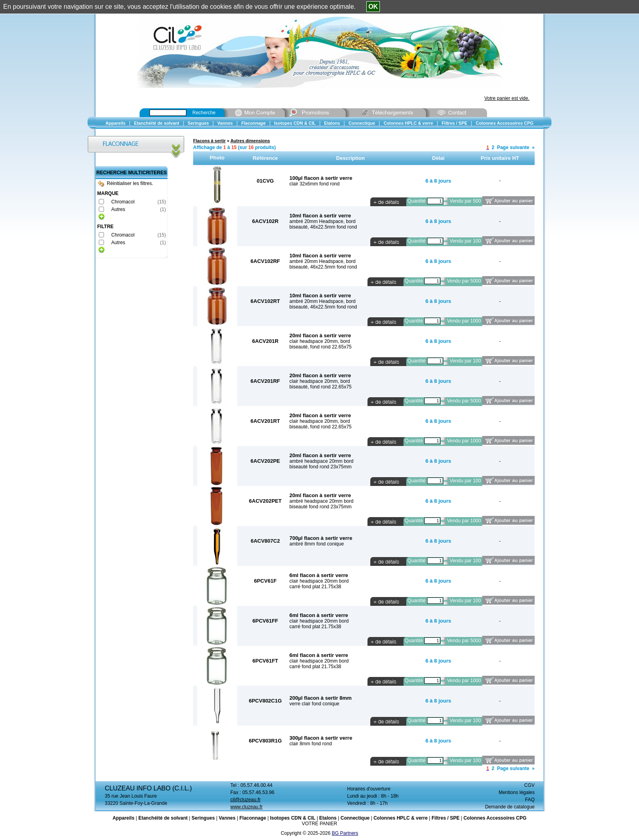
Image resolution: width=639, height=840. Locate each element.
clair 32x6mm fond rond (315, 184)
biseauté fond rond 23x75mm (320, 467)
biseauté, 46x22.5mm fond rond (323, 227)
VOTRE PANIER (319, 824)
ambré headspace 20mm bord (321, 461)
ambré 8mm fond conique (317, 544)
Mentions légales (517, 792)
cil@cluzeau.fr (246, 800)
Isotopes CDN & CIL (293, 818)
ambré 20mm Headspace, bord (322, 221)
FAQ (530, 800)
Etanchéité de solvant (163, 818)
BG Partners (345, 833)
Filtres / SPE (445, 818)
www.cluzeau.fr (247, 807)
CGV (529, 785)
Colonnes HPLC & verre (400, 818)
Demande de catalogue (510, 807)
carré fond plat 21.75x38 (315, 587)
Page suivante (513, 147)
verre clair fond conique (315, 704)
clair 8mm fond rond (311, 744)
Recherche (204, 113)
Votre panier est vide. (507, 98)
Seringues (203, 818)
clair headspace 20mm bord (319, 581)
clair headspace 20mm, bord (320, 341)
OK (373, 7)
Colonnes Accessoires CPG (495, 818)
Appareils (123, 818)
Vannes (227, 818)
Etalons (328, 818)
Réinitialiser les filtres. (126, 183)
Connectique (355, 818)
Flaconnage (253, 818)
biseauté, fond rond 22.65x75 (320, 347)
